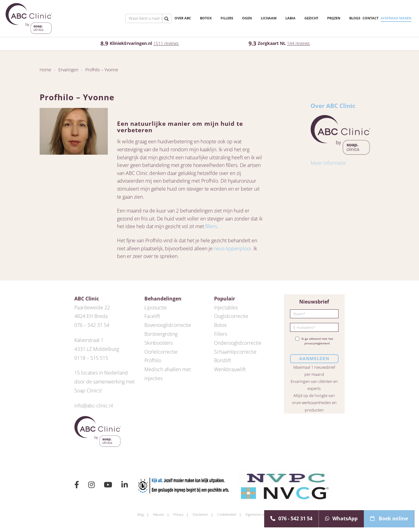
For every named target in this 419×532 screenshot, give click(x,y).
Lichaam (259, 18)
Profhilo (153, 360)
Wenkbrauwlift (230, 369)
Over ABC (173, 18)
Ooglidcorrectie (231, 316)
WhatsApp (341, 518)
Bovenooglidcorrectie (168, 325)
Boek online (389, 518)
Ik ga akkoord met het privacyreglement (314, 341)
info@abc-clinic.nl (94, 406)
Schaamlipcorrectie (235, 352)
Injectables (226, 308)
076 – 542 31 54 (92, 325)
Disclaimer (200, 514)
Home (45, 70)
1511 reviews (166, 43)
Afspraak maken (383, 18)
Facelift (152, 316)
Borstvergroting (161, 334)
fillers (211, 226)
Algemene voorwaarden (264, 514)
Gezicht (302, 18)
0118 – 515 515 (91, 358)
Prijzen (324, 18)
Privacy (178, 514)
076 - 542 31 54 (291, 518)
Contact (358, 18)
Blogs (342, 18)
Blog (141, 514)
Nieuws (159, 514)
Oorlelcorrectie (161, 352)
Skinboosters (159, 343)
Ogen (237, 18)
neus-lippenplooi (232, 248)
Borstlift (223, 360)
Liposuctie (156, 308)
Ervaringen (68, 70)
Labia (281, 18)
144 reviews (298, 43)
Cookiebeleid (227, 514)
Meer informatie (328, 163)
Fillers (217, 18)
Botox (196, 18)
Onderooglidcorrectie (238, 343)
